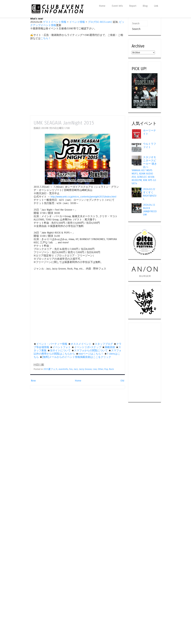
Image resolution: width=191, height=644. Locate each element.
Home (102, 6)
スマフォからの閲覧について (91, 351)
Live (95, 369)
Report (133, 6)
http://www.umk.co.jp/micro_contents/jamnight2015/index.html (83, 197)
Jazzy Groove (85, 369)
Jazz (76, 369)
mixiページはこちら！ (91, 354)
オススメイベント (81, 344)
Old (122, 381)
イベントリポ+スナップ (88, 347)
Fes (71, 369)
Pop (106, 369)
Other (101, 369)
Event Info (117, 6)
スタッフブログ (104, 344)
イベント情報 (77, 22)
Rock (111, 369)
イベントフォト (62, 347)
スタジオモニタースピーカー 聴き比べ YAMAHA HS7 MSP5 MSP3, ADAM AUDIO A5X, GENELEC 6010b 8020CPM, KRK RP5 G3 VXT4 (144, 170)
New (33, 381)
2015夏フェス (51, 369)
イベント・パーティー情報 (52, 344)
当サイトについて (60, 351)
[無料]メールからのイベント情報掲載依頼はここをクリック (77, 357)
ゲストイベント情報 (55, 22)
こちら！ (46, 38)
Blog (145, 6)
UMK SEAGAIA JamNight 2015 (64, 123)
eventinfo (63, 369)
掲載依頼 (110, 347)
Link (156, 6)
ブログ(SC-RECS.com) (100, 22)
